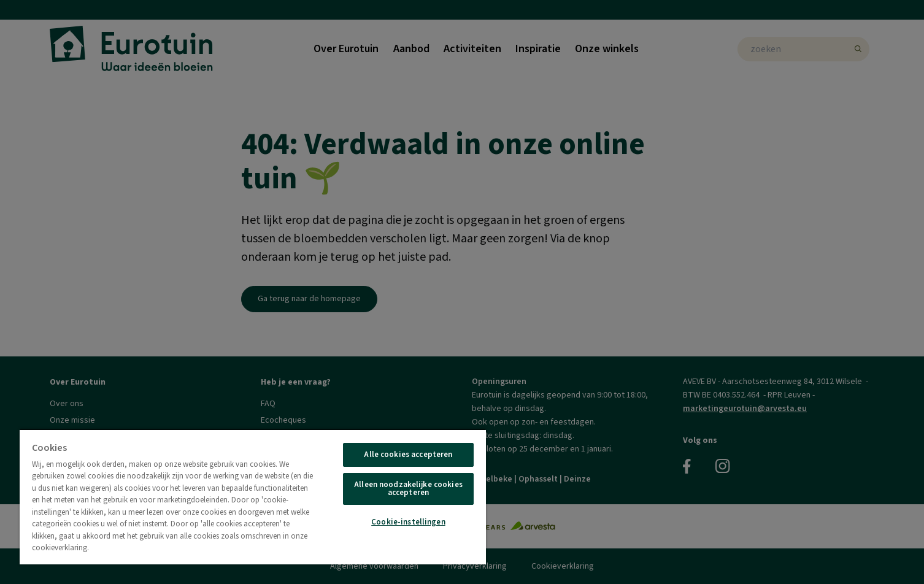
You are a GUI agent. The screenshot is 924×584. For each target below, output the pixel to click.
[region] (253, 497)
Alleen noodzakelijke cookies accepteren (408, 489)
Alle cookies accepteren (408, 455)
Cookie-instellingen (408, 522)
